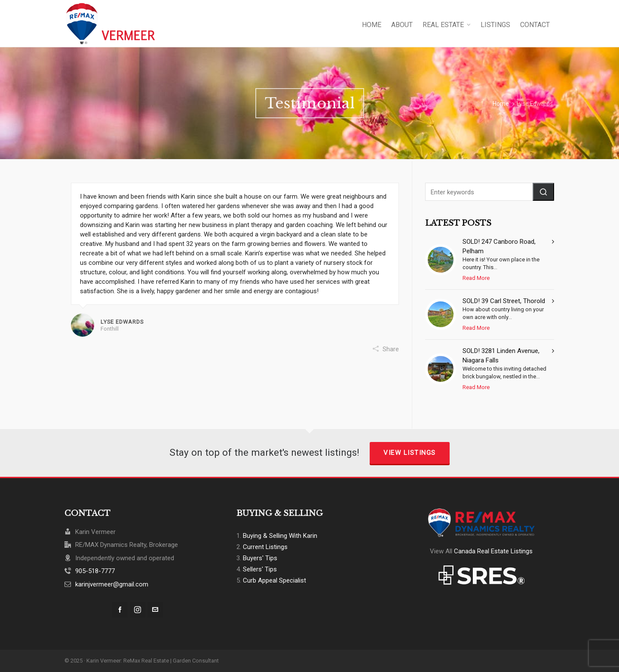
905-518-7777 (95, 571)
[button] (543, 192)
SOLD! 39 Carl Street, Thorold (504, 301)
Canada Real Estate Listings (493, 551)
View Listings (410, 453)
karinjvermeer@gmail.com (112, 584)
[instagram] (138, 610)
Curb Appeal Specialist (274, 580)
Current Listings (265, 547)
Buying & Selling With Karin (280, 536)
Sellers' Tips (260, 569)
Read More (476, 278)
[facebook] (120, 610)
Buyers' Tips (260, 558)
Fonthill (110, 329)
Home (501, 104)
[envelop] (155, 610)
